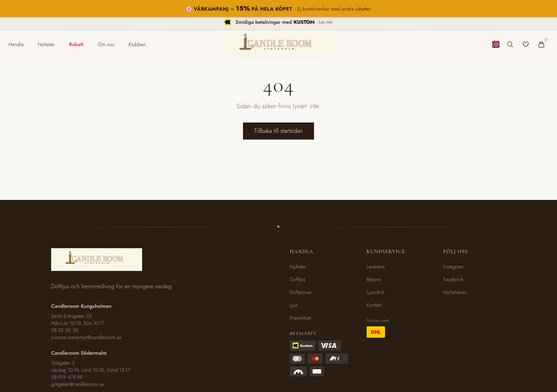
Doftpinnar (301, 292)
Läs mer (326, 22)
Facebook (453, 279)
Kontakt (374, 305)
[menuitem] (16, 44)
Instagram (453, 267)
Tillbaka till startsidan (278, 131)
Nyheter (298, 267)
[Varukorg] (541, 44)
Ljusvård (375, 292)
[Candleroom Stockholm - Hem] (278, 44)
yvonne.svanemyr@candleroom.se (86, 337)
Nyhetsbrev (455, 292)
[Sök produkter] (510, 44)
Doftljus (298, 279)
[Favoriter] (526, 44)
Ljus (294, 305)
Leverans (376, 267)
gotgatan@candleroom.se (78, 384)
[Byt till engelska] (496, 44)
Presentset (300, 318)
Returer (374, 279)
